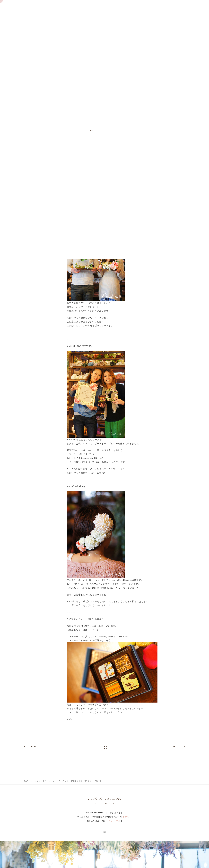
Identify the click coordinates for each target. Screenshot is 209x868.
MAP (127, 817)
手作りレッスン (50, 781)
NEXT (179, 747)
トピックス (35, 781)
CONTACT (115, 821)
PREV (30, 747)
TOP (26, 781)
